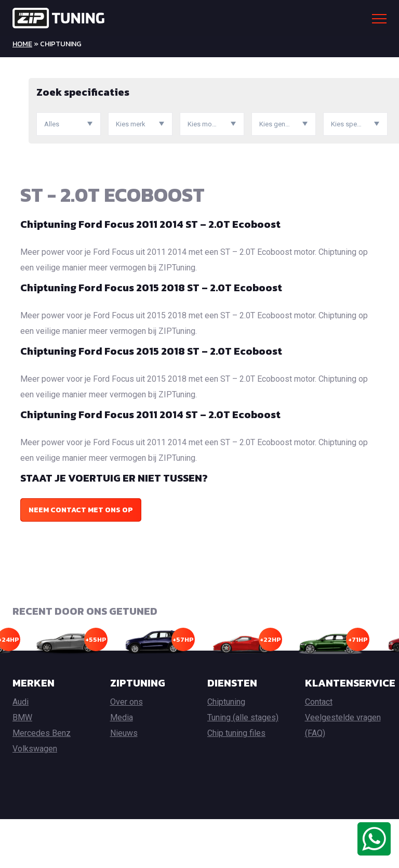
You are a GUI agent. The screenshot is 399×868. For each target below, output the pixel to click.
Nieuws (124, 733)
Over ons (127, 702)
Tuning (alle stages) (243, 717)
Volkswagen (35, 749)
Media (122, 717)
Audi (21, 702)
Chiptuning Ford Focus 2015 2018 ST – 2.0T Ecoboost (151, 288)
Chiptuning (226, 702)
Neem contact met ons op (81, 510)
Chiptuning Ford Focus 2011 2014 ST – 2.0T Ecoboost (150, 224)
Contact (319, 702)
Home (22, 44)
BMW (22, 717)
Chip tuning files (236, 733)
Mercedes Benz (42, 733)
